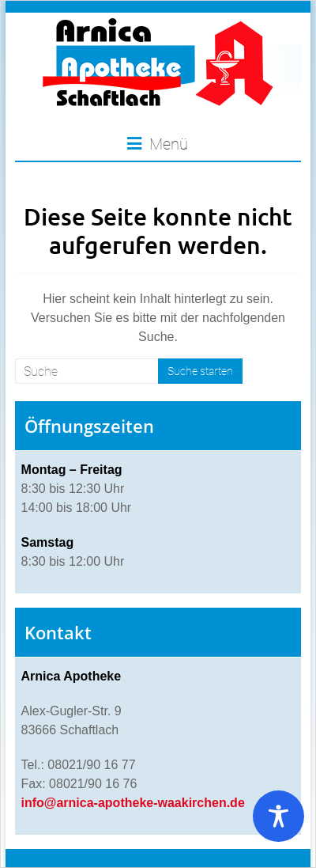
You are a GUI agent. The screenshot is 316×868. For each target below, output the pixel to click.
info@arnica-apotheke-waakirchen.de (133, 803)
